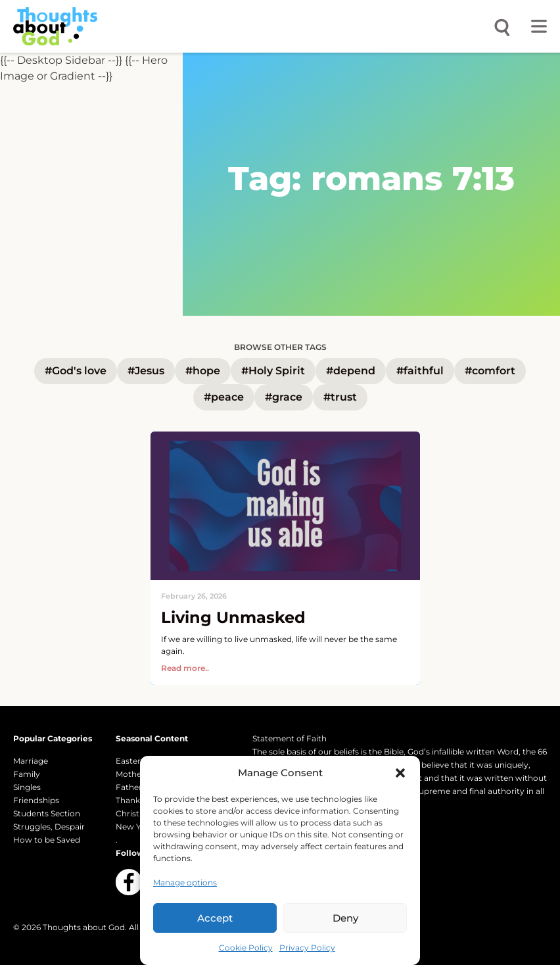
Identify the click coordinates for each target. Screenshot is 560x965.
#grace (284, 397)
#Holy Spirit (273, 371)
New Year (134, 827)
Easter (128, 761)
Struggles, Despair (49, 827)
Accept (215, 918)
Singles (27, 787)
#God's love (76, 371)
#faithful (420, 371)
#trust (340, 397)
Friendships (36, 800)
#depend (351, 371)
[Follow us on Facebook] (129, 882)
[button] (400, 773)
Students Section (47, 813)
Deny (345, 918)
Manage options (185, 882)
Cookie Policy (246, 948)
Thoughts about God (84, 927)
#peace (224, 397)
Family (27, 774)
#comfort (490, 371)
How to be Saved (47, 840)
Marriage (31, 761)
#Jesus (146, 371)
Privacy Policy (307, 948)
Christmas (136, 813)
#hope (203, 371)
